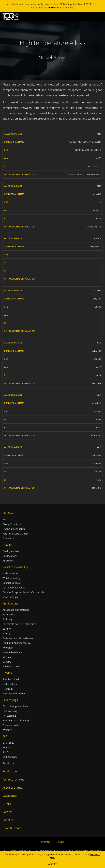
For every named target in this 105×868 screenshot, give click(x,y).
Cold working (10, 711)
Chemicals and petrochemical (19, 624)
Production (10, 771)
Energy (6, 633)
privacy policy (82, 851)
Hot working (9, 716)
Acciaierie (13, 851)
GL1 (99, 343)
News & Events (12, 828)
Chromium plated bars (15, 706)
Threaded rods (11, 725)
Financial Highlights (14, 529)
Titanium (8, 689)
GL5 (99, 447)
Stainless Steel (11, 679)
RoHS (5, 752)
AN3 (99, 186)
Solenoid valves (11, 666)
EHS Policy (8, 743)
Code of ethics (11, 573)
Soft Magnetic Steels (14, 693)
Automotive (9, 614)
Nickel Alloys (10, 684)
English (60, 842)
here (51, 8)
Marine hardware (12, 652)
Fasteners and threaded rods (19, 638)
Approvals (8, 561)
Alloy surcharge (12, 788)
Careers (7, 812)
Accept (52, 864)
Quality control (11, 551)
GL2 (99, 395)
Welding (7, 730)
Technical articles (13, 779)
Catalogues (10, 796)
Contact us (9, 538)
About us (8, 519)
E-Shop (7, 804)
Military (7, 662)
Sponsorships (10, 597)
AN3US (98, 291)
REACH (6, 747)
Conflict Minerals (12, 583)
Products (8, 763)
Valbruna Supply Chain (16, 534)
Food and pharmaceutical (17, 643)
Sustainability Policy (14, 588)
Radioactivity (10, 757)
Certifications (10, 556)
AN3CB (98, 238)
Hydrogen (8, 648)
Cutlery (7, 629)
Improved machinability (16, 720)
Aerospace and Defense (16, 610)
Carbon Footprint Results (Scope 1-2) (23, 592)
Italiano (46, 842)
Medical (7, 657)
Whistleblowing (11, 578)
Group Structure (12, 524)
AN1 (99, 134)
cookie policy (96, 851)
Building (7, 619)
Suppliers (9, 820)
